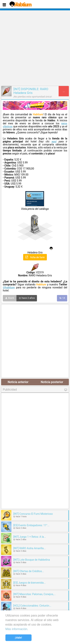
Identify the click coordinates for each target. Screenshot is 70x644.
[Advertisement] (35, 48)
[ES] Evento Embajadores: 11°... (31, 525)
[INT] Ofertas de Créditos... (29, 571)
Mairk (10, 298)
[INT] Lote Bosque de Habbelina (32, 560)
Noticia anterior (18, 382)
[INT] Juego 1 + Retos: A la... (30, 537)
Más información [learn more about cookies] (16, 629)
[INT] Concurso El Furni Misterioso (33, 514)
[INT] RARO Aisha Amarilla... (29, 548)
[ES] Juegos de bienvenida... (29, 583)
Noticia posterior (52, 382)
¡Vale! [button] (18, 638)
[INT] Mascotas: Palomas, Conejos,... (34, 594)
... (64, 91)
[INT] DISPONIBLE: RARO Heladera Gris (31, 91)
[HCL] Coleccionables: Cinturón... (32, 606)
